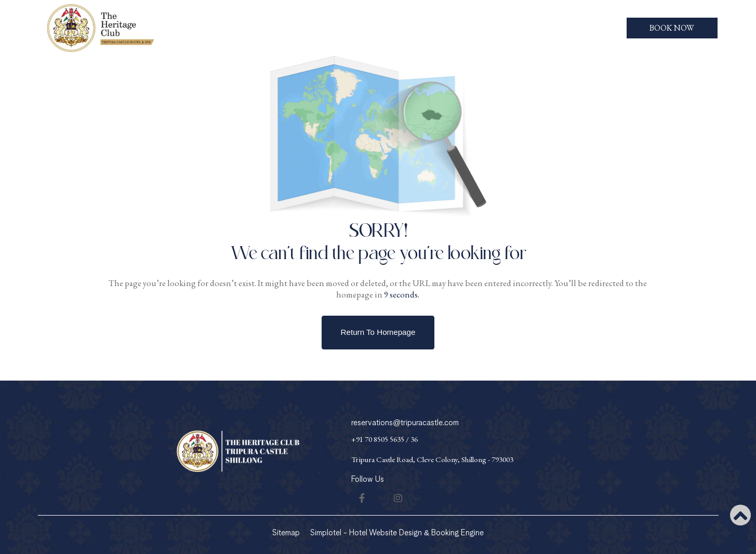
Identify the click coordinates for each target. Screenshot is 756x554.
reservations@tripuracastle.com (405, 423)
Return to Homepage (378, 332)
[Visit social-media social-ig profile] (398, 498)
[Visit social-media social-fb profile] (362, 498)
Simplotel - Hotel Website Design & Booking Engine (397, 533)
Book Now (672, 28)
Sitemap (286, 533)
